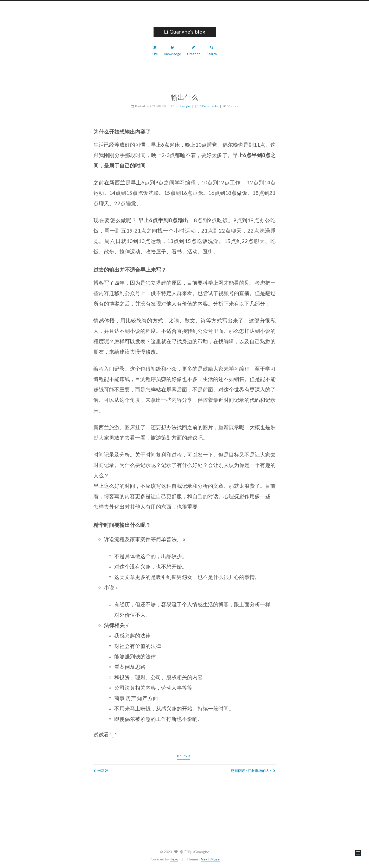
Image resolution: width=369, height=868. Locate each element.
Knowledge (172, 51)
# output (183, 756)
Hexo (174, 859)
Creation (194, 51)
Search (212, 51)
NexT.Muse (210, 859)
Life (155, 51)
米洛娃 (101, 770)
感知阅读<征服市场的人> (253, 770)
